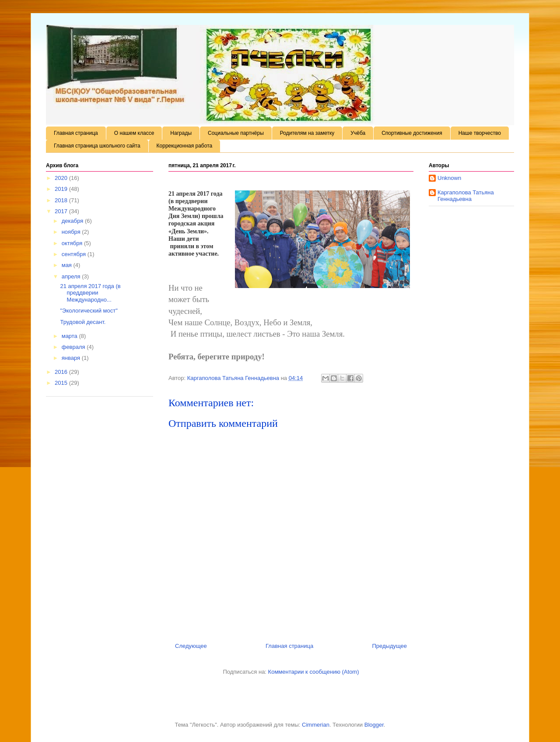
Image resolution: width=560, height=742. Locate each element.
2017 (62, 211)
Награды (181, 133)
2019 (62, 189)
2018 (62, 200)
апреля (72, 276)
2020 (62, 178)
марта (70, 336)
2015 (62, 383)
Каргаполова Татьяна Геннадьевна (466, 196)
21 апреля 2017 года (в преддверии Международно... (90, 293)
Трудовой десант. (83, 322)
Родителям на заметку (307, 133)
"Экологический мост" (89, 311)
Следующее (191, 646)
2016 (62, 372)
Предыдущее (389, 646)
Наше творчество (480, 133)
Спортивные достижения (412, 133)
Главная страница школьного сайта (97, 146)
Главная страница (76, 133)
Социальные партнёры (236, 133)
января (72, 358)
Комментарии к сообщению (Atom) (314, 672)
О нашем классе (134, 133)
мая (68, 265)
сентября (75, 254)
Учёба (358, 133)
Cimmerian (316, 725)
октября (73, 243)
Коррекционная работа (185, 146)
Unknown (449, 178)
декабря (73, 221)
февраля (74, 347)
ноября (72, 232)
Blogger (374, 725)
